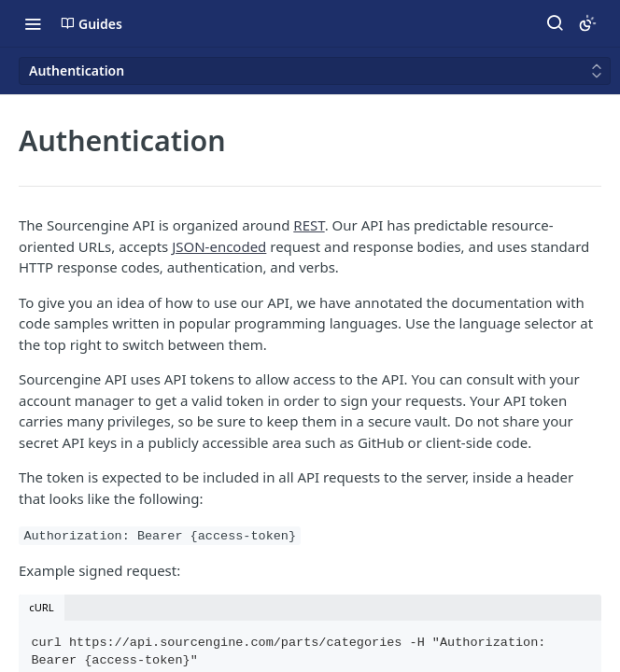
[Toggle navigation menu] (33, 23)
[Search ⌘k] (555, 23)
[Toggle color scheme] (587, 23)
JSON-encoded (219, 246)
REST (309, 225)
